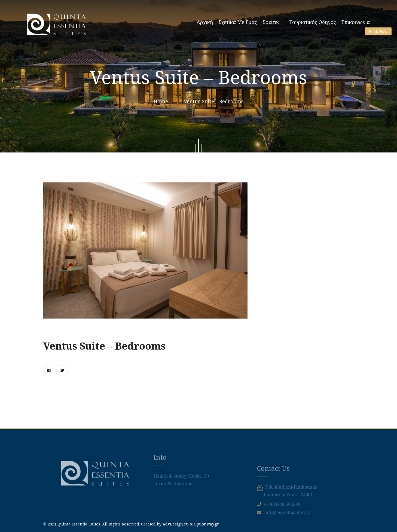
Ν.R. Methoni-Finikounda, (292, 515)
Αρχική (205, 22)
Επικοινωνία (356, 22)
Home (162, 103)
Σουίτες (271, 22)
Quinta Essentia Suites (79, 524)
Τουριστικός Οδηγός (313, 22)
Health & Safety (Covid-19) (181, 492)
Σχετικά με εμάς (238, 22)
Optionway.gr (206, 524)
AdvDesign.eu (176, 524)
